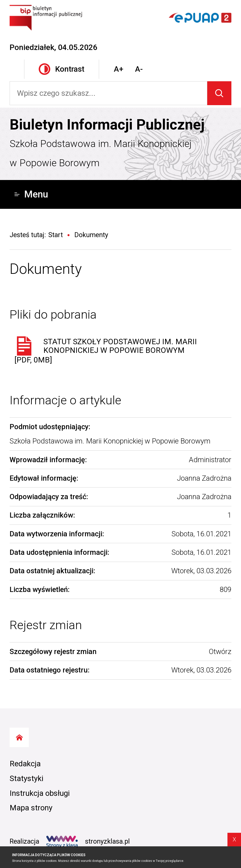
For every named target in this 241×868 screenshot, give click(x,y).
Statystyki (26, 778)
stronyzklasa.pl (88, 842)
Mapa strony (31, 808)
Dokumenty (46, 269)
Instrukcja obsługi (40, 793)
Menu (31, 194)
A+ (119, 69)
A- (139, 69)
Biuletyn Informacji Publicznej (107, 125)
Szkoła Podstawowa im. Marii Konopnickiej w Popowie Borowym (101, 153)
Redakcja (25, 764)
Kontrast (61, 69)
